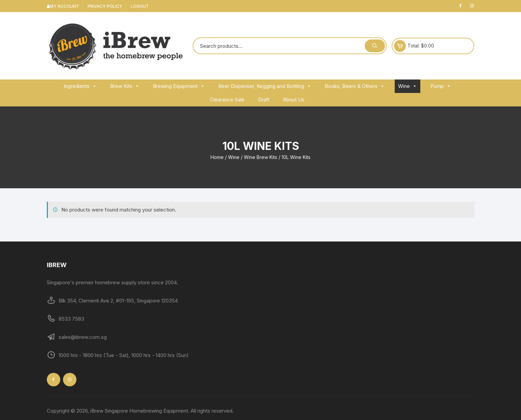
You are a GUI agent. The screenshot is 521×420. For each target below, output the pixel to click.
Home (217, 157)
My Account (63, 6)
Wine (408, 86)
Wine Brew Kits (260, 157)
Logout (140, 6)
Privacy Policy (105, 6)
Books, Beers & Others (355, 86)
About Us (294, 100)
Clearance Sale (227, 100)
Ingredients (80, 86)
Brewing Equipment (179, 86)
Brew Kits (125, 86)
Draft (264, 100)
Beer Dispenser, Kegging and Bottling (265, 86)
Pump (441, 86)
